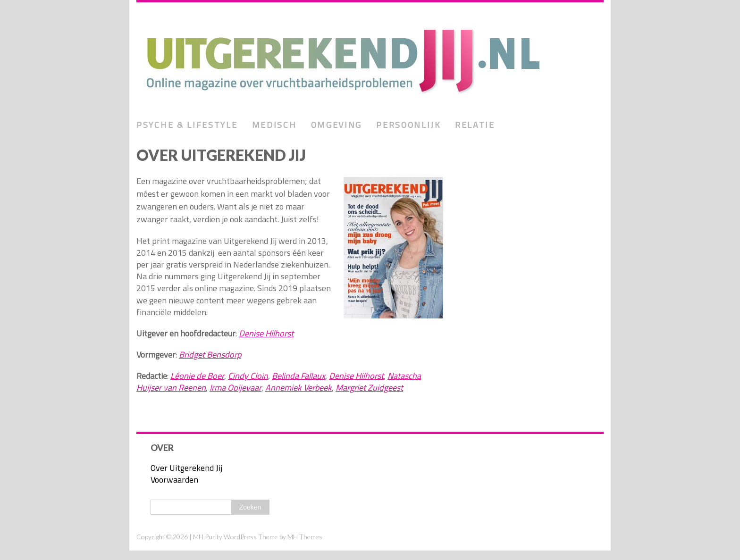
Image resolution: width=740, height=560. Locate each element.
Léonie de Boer (197, 376)
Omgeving (337, 125)
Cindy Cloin (248, 376)
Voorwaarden (174, 480)
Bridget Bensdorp (210, 355)
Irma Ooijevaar (235, 388)
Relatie (475, 125)
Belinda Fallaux (299, 376)
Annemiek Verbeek (299, 388)
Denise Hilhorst (266, 333)
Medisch (274, 125)
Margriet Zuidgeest (369, 388)
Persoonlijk (408, 125)
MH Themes (305, 537)
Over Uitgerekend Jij (186, 468)
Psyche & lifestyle (187, 125)
